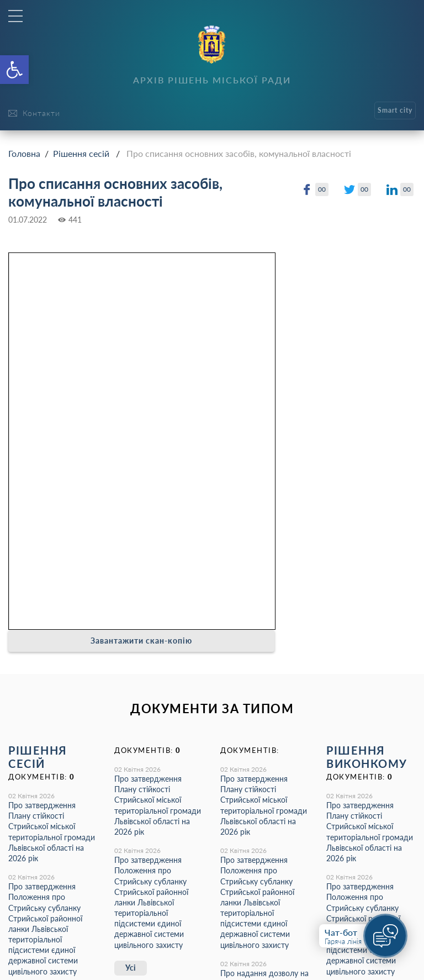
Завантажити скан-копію (141, 641)
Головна (24, 153)
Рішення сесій (81, 153)
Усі (131, 968)
